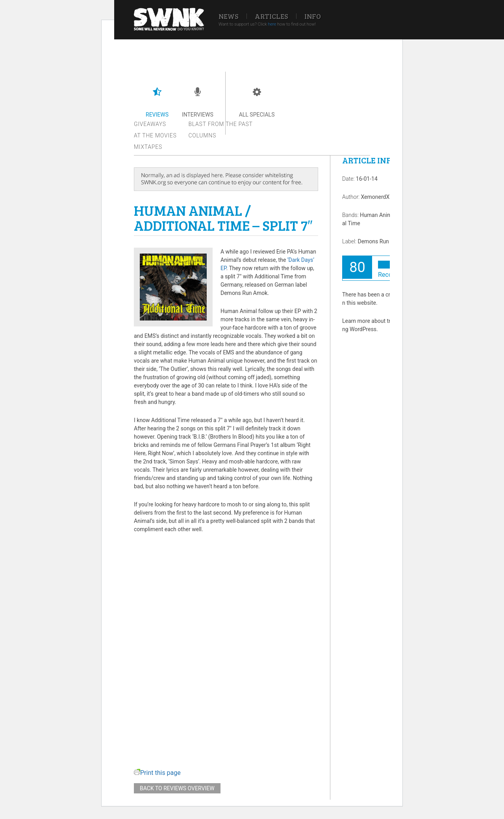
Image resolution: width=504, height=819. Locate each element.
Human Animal (378, 215)
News (229, 16)
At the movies (155, 135)
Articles (271, 16)
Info (313, 16)
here (272, 24)
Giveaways (150, 124)
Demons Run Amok (381, 241)
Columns (202, 135)
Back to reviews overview (177, 788)
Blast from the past (221, 124)
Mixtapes (148, 147)
